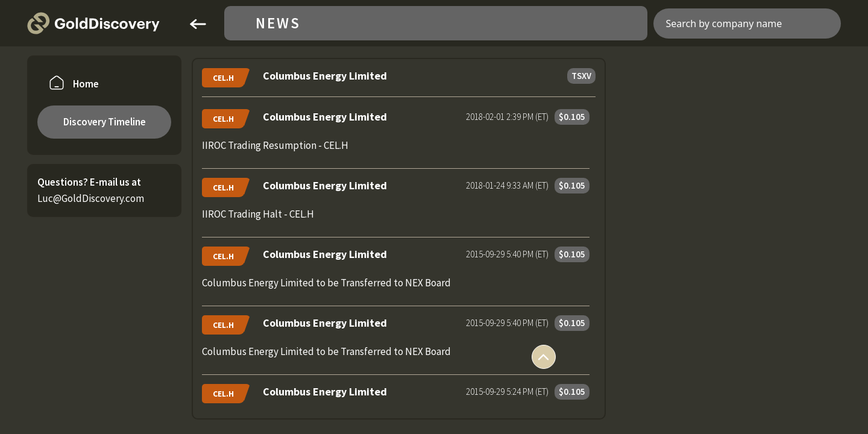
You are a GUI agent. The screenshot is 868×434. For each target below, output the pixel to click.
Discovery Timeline (105, 122)
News (278, 23)
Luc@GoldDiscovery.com (91, 198)
